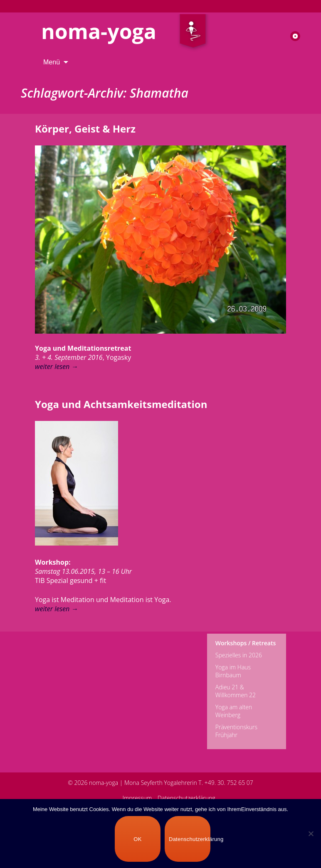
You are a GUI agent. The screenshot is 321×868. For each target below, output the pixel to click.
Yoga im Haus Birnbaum (233, 671)
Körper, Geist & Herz (85, 129)
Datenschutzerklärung (186, 798)
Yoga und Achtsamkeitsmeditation (121, 404)
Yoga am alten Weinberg (234, 711)
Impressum (137, 798)
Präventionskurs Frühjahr (236, 731)
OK (137, 839)
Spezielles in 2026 (239, 655)
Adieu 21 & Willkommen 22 (236, 691)
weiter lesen (56, 366)
